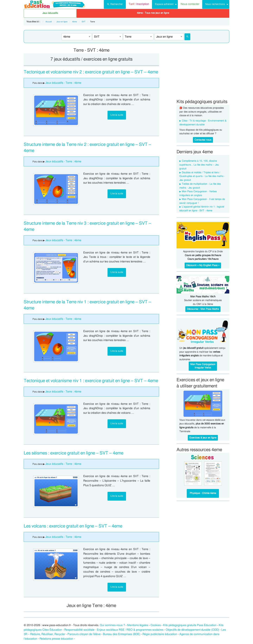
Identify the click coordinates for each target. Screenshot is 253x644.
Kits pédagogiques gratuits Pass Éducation (190, 625)
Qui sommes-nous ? (112, 625)
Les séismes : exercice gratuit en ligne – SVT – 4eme (74, 453)
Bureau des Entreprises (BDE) (122, 634)
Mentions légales (138, 625)
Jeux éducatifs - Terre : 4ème (63, 83)
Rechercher (115, 4)
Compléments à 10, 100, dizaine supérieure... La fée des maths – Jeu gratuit (199, 165)
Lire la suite (117, 115)
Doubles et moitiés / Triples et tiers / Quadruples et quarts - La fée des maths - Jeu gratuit (202, 176)
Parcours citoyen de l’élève (84, 634)
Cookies (156, 625)
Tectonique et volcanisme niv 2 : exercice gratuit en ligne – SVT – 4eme (91, 72)
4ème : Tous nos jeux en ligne (153, 13)
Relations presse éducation (56, 639)
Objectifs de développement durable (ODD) (192, 630)
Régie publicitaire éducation (160, 634)
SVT (84, 22)
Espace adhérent (164, 4)
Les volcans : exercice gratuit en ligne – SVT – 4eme (73, 526)
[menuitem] (115, 4)
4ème (75, 22)
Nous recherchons (215, 4)
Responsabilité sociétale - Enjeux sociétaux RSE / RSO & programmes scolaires (114, 630)
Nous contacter (190, 4)
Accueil (49, 22)
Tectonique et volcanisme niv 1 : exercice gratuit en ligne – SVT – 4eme (91, 381)
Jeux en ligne (62, 22)
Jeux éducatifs (50, 13)
